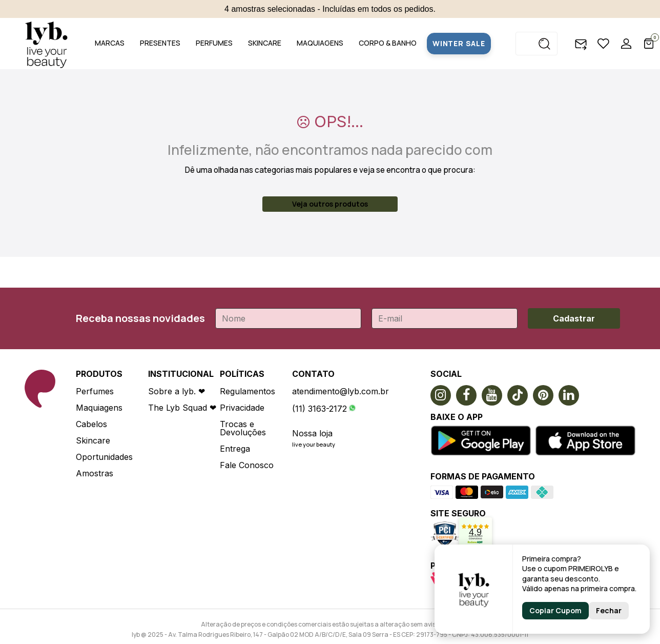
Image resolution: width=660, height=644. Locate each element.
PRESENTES (160, 43)
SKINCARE (265, 43)
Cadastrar (574, 318)
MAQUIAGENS (320, 43)
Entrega (235, 449)
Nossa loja (312, 433)
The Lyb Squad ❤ (182, 408)
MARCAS (110, 43)
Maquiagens (99, 408)
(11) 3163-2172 (319, 409)
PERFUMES (214, 43)
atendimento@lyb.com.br (341, 391)
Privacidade (242, 408)
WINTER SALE (459, 43)
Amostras (95, 473)
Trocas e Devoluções (243, 428)
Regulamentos (247, 391)
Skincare (93, 440)
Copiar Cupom (555, 610)
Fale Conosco (247, 465)
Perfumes (95, 391)
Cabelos (91, 424)
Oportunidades (104, 457)
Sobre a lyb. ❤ (177, 391)
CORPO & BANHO (388, 43)
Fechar (609, 610)
